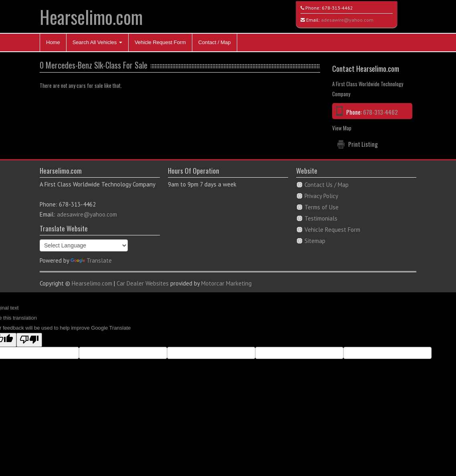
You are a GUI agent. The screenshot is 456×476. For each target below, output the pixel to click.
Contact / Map (215, 42)
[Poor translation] (29, 340)
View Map (342, 128)
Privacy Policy (321, 196)
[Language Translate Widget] (84, 245)
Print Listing (363, 144)
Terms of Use (322, 207)
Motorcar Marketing (226, 283)
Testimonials (321, 218)
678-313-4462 (337, 8)
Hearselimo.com (91, 17)
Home (53, 42)
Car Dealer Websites (143, 283)
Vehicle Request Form (160, 42)
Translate (91, 260)
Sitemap (315, 241)
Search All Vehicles (97, 42)
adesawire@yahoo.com (347, 20)
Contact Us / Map (327, 185)
